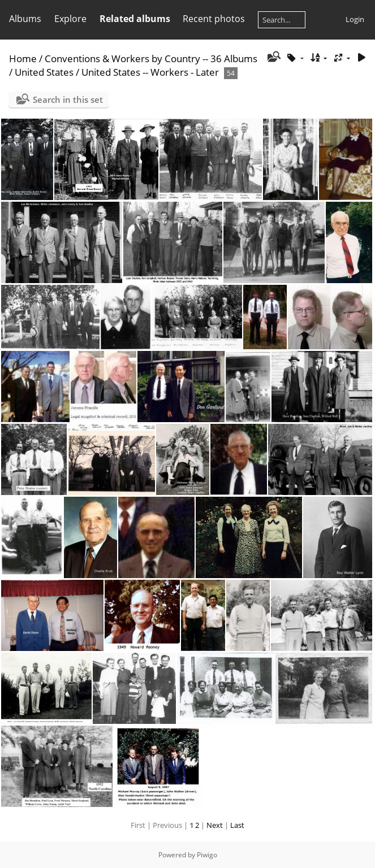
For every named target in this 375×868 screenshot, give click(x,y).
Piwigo (207, 855)
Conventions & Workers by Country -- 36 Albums (151, 58)
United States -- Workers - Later (151, 72)
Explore (70, 19)
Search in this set (68, 99)
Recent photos (214, 19)
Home (23, 58)
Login (355, 19)
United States (45, 72)
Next (215, 825)
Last (237, 825)
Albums (25, 19)
